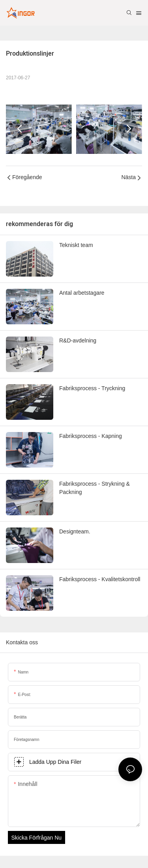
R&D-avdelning (78, 340)
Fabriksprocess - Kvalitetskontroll (100, 579)
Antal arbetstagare (82, 293)
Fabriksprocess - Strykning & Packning (95, 488)
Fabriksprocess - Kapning (91, 436)
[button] (19, 129)
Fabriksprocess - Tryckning (92, 388)
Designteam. (75, 531)
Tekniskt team (76, 245)
